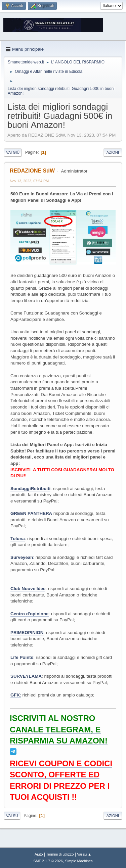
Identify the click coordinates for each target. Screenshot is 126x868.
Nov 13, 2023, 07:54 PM (29, 181)
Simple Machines (79, 861)
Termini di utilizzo (60, 854)
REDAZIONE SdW (32, 171)
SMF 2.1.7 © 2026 (48, 861)
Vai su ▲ (84, 854)
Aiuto (39, 854)
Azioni (113, 152)
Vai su (12, 816)
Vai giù (13, 152)
